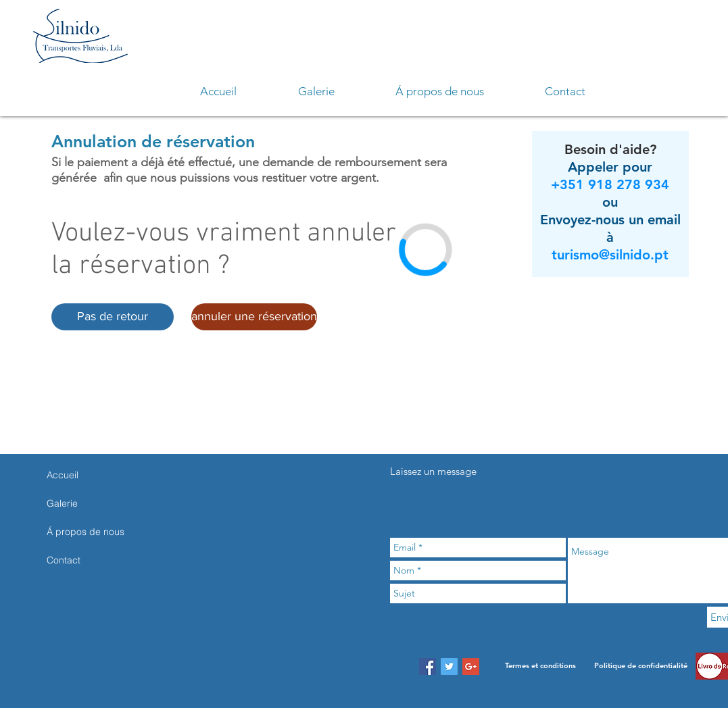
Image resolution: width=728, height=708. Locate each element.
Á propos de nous (86, 532)
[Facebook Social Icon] (428, 666)
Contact (64, 560)
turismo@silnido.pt (610, 255)
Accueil (63, 475)
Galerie (62, 503)
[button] (113, 317)
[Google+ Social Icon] (471, 666)
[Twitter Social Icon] (449, 666)
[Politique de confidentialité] (641, 666)
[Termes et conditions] (540, 666)
